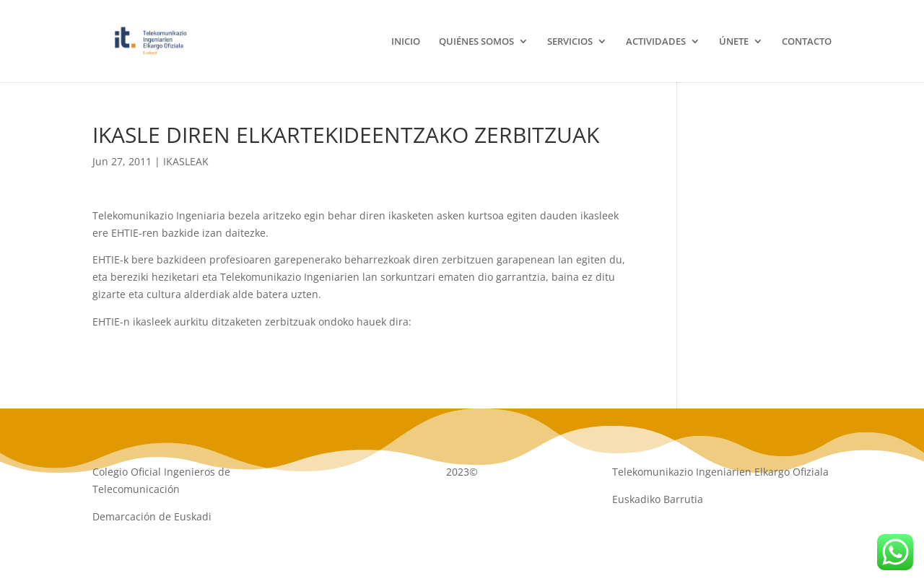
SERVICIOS (570, 42)
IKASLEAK (186, 161)
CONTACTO (807, 42)
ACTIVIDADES (656, 42)
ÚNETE (734, 42)
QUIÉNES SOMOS (476, 42)
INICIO (406, 42)
